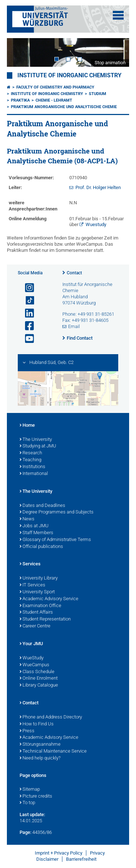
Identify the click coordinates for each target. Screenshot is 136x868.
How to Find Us (37, 724)
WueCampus (34, 665)
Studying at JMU (38, 446)
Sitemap (30, 790)
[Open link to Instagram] (26, 288)
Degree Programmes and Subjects (57, 512)
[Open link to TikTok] (26, 301)
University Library (39, 578)
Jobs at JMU (34, 526)
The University (36, 440)
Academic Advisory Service (49, 599)
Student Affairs (36, 613)
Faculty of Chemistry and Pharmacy (55, 87)
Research (31, 453)
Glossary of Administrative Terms (55, 540)
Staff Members (36, 533)
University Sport (37, 592)
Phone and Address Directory (51, 717)
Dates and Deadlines (42, 506)
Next (116, 52)
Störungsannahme (40, 745)
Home (27, 426)
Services (30, 564)
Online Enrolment (39, 679)
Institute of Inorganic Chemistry (69, 75)
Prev (20, 52)
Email (74, 326)
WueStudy (32, 658)
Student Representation (45, 619)
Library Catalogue (39, 685)
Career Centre (35, 626)
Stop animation (110, 63)
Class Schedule (37, 672)
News (27, 519)
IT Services (32, 585)
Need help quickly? (40, 758)
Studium (98, 94)
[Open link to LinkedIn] (26, 313)
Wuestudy (96, 224)
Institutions (32, 467)
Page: (25, 832)
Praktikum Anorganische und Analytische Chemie (64, 107)
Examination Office (40, 606)
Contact (74, 273)
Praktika (20, 100)
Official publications (41, 547)
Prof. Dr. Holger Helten (98, 187)
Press (27, 731)
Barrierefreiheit (81, 859)
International (34, 474)
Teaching (30, 460)
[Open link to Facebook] (26, 326)
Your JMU (31, 644)
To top (27, 803)
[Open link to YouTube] (26, 339)
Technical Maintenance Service (53, 752)
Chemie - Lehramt (54, 100)
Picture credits (36, 797)
